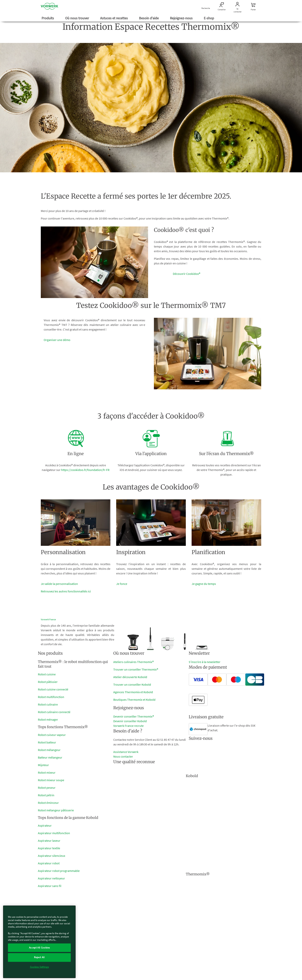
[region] (39, 942)
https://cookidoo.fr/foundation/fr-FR (85, 470)
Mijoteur (43, 765)
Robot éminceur (48, 803)
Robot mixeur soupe (51, 780)
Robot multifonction (51, 697)
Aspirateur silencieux (52, 856)
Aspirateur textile (49, 848)
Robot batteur (47, 742)
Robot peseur (47, 788)
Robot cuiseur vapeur (52, 735)
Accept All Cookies (39, 948)
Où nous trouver (77, 18)
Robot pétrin (46, 795)
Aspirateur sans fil (50, 886)
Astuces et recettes (114, 18)
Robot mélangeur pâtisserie (56, 810)
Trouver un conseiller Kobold (132, 684)
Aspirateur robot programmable (59, 871)
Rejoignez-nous (182, 18)
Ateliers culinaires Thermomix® (134, 662)
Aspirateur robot (49, 863)
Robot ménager (48, 719)
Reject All (39, 957)
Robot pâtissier (48, 682)
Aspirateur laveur (49, 841)
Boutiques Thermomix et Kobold (134, 700)
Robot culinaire (48, 704)
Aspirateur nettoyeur (51, 878)
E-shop (209, 18)
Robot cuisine (47, 674)
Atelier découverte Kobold (130, 677)
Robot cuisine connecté (53, 689)
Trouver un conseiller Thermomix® (136, 669)
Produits (48, 18)
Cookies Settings (39, 967)
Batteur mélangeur (50, 757)
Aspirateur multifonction (54, 833)
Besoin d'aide (149, 18)
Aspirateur (45, 825)
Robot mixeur (47, 772)
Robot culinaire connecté (54, 712)
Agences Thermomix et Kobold (133, 692)
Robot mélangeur (49, 750)
